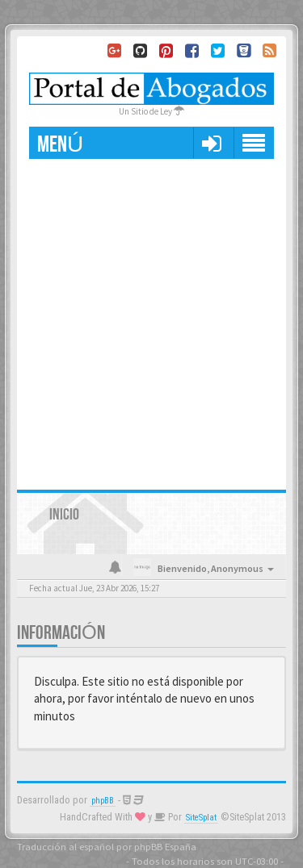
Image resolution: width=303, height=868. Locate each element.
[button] (211, 143)
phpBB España (165, 846)
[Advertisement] (151, 318)
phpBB (103, 801)
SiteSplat (201, 818)
